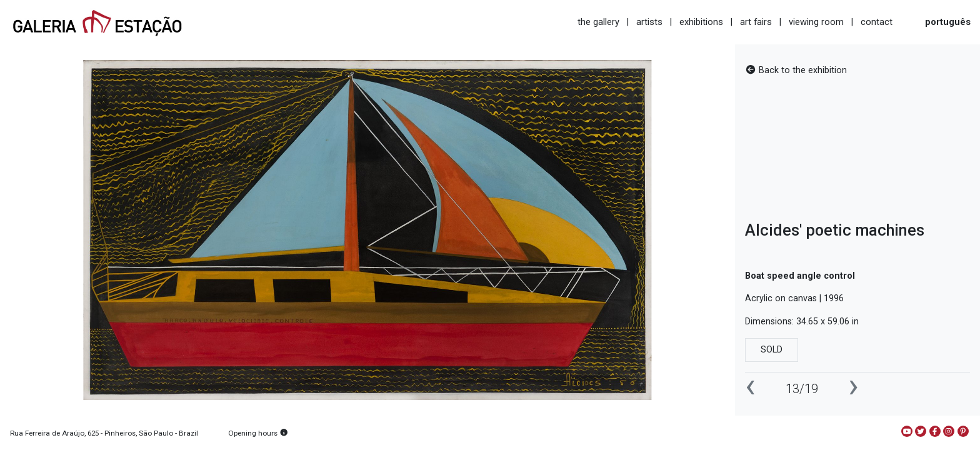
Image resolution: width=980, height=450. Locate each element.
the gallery (598, 22)
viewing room (816, 22)
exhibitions (701, 22)
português (948, 22)
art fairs (756, 22)
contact (877, 22)
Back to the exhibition (796, 70)
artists (649, 22)
